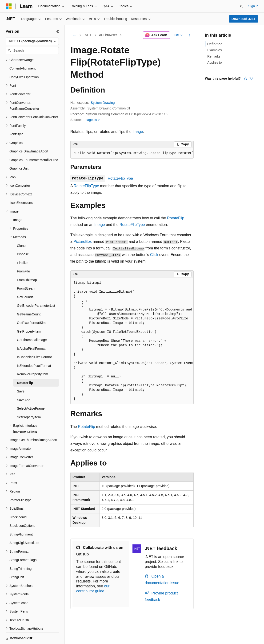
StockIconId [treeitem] (18, 501)
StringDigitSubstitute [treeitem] (24, 527)
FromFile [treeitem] (23, 255)
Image (138, 132)
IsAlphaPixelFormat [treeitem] (31, 332)
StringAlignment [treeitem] (21, 518)
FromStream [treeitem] (26, 272)
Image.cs (90, 120)
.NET (88, 35)
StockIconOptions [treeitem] (22, 509)
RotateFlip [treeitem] (25, 367)
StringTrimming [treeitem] (20, 552)
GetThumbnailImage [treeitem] (32, 324)
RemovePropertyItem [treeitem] (32, 358)
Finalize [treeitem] (23, 247)
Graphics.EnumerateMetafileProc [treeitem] (34, 144)
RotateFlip (176, 218)
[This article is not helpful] (251, 78)
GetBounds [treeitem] (25, 281)
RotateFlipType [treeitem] (20, 484)
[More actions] (190, 35)
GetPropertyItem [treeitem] (29, 315)
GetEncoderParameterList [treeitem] (36, 289)
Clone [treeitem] (21, 229)
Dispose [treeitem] (23, 238)
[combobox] (32, 41)
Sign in (253, 6)
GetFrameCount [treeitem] (29, 298)
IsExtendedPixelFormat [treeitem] (34, 349)
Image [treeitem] (18, 204)
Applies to (214, 62)
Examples (214, 50)
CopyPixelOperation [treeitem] (24, 61)
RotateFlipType (120, 178)
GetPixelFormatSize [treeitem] (32, 306)
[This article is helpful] (245, 78)
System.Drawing (103, 103)
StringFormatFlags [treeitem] (23, 544)
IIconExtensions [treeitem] (21, 186)
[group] (132, 153)
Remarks (214, 56)
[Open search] (242, 6)
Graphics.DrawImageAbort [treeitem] (29, 135)
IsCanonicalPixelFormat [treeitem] (34, 341)
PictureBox (82, 242)
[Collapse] (58, 31)
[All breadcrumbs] (74, 35)
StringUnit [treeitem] (17, 561)
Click (154, 255)
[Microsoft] (9, 6)
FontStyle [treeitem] (16, 118)
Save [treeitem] (21, 375)
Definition (215, 44)
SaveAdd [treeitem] (24, 384)
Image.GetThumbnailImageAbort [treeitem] (33, 424)
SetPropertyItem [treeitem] (29, 401)
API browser (108, 35)
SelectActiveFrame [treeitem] (31, 392)
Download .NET (244, 19)
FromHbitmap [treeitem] (27, 264)
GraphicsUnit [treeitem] (19, 152)
